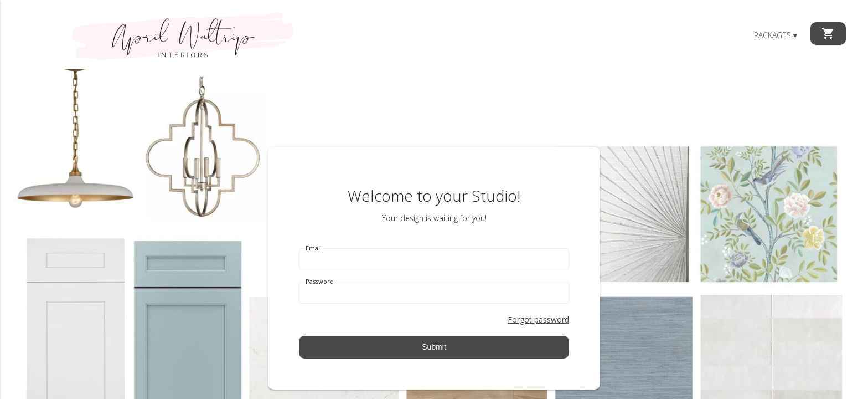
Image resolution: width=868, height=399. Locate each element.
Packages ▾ (776, 35)
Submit (434, 347)
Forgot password (538, 319)
